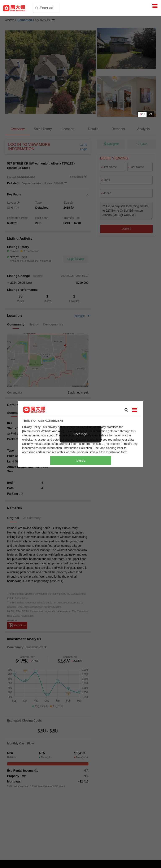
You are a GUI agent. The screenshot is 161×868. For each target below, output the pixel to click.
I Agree (80, 460)
